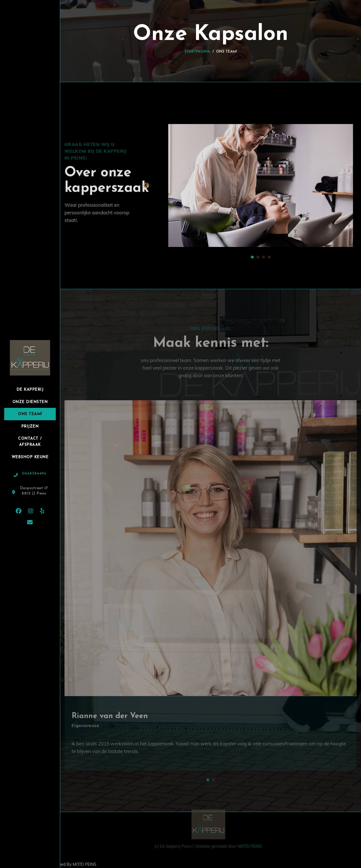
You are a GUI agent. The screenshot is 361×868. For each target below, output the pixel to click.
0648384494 (34, 474)
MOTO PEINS (249, 845)
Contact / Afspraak (30, 442)
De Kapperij (30, 390)
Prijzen (30, 427)
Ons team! (30, 414)
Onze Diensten (30, 402)
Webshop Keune (30, 457)
